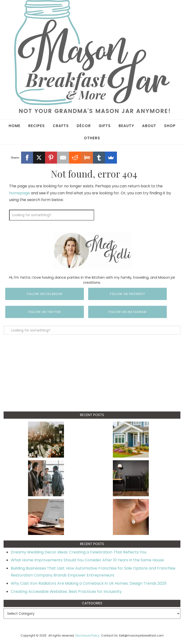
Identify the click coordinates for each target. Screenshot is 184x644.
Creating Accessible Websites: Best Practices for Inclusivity (66, 592)
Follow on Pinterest (128, 294)
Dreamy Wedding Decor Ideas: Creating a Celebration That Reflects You (79, 552)
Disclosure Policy (88, 635)
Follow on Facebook (45, 294)
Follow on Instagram (127, 312)
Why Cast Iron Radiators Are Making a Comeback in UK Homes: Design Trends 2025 (89, 583)
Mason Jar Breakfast (92, 57)
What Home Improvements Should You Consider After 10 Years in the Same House (87, 560)
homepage (20, 193)
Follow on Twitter (45, 312)
